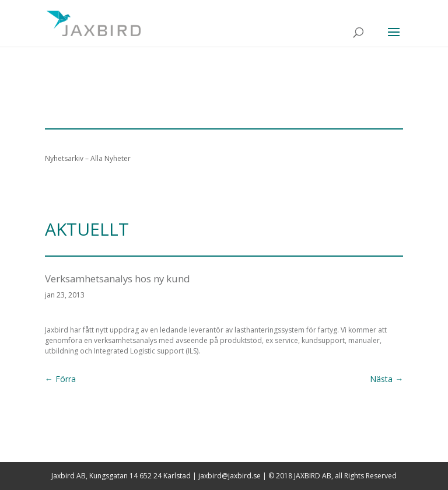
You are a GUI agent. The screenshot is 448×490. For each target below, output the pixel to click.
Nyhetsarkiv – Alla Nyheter (88, 158)
